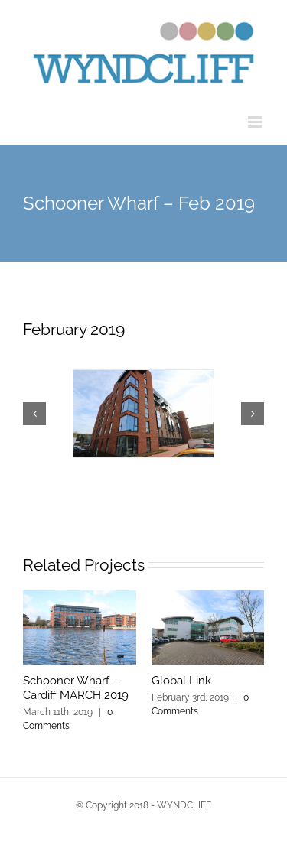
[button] (34, 414)
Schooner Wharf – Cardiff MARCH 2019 (76, 688)
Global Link (181, 681)
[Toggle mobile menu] (256, 122)
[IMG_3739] (143, 414)
